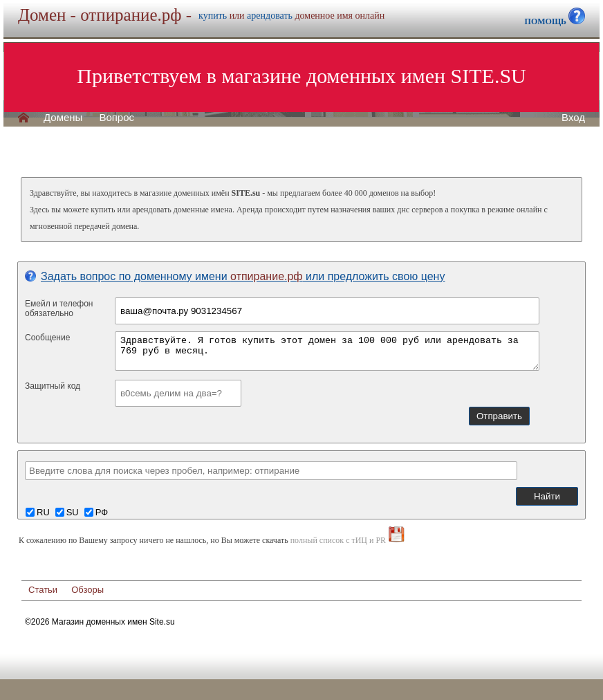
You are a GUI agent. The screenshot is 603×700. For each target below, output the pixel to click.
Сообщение (47, 338)
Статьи (43, 590)
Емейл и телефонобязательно (59, 308)
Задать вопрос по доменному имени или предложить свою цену (235, 276)
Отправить (499, 416)
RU (43, 512)
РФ (102, 512)
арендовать (270, 16)
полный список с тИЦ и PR (338, 540)
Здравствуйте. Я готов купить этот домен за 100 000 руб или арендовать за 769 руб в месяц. (327, 351)
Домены (63, 118)
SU (73, 512)
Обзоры (87, 590)
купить (213, 16)
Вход (573, 118)
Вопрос (117, 118)
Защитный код (53, 386)
